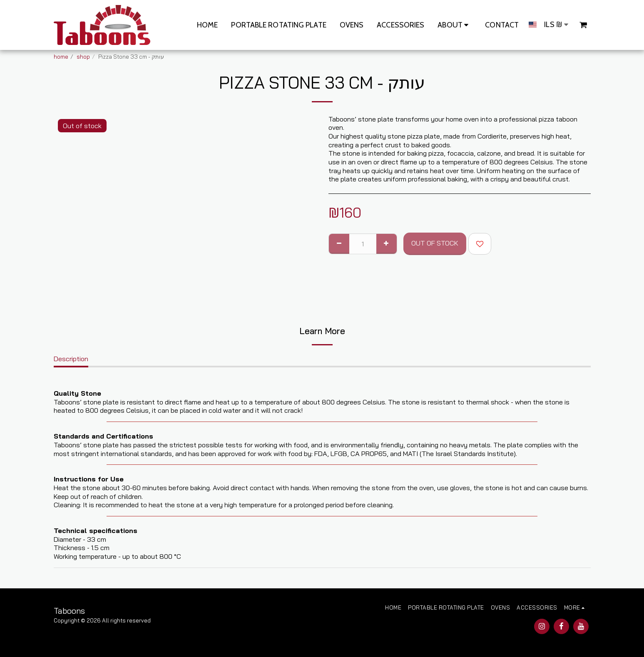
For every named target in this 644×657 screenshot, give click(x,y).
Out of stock (435, 243)
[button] (455, 25)
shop (83, 57)
